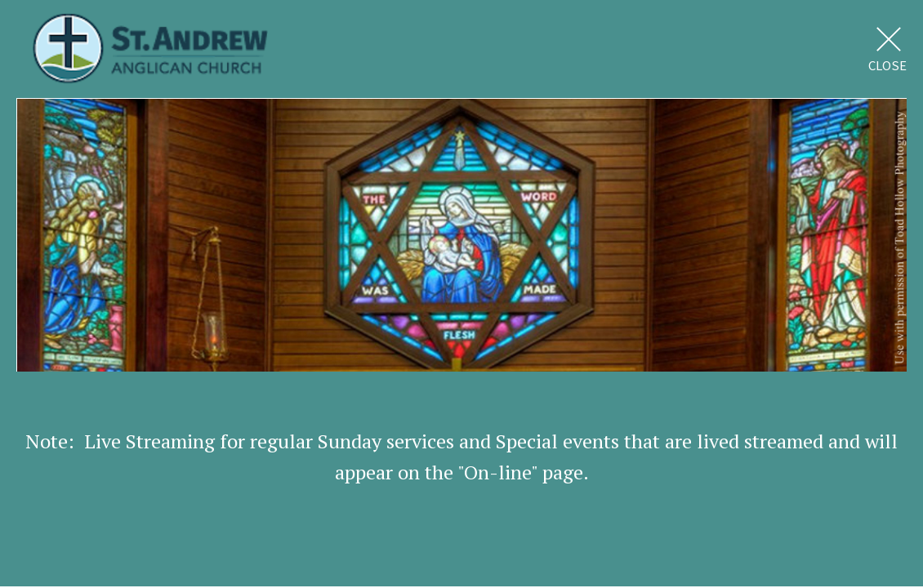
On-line (497, 472)
